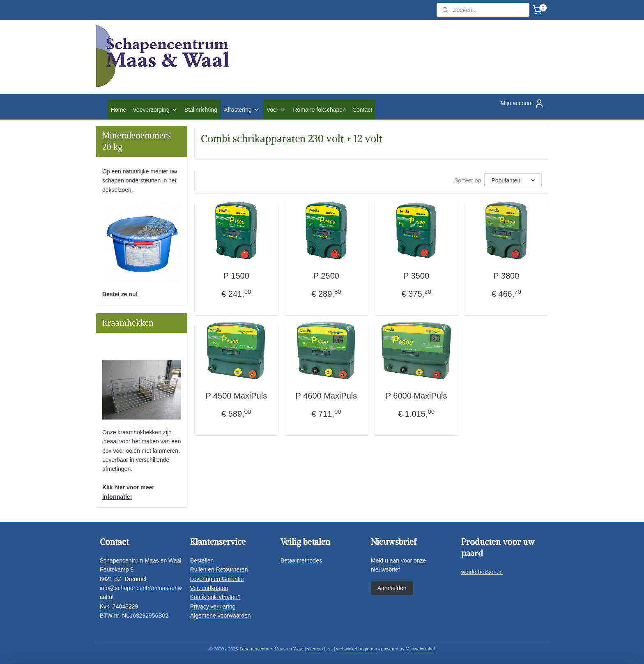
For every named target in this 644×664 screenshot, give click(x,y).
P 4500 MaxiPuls (236, 396)
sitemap (315, 649)
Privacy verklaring (213, 606)
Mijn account (523, 104)
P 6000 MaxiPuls (416, 396)
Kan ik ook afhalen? (215, 597)
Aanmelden (392, 588)
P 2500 (326, 276)
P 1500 (236, 276)
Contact (362, 110)
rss (330, 649)
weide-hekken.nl (482, 572)
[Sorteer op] (513, 180)
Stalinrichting (201, 110)
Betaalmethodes (301, 560)
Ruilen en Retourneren (219, 569)
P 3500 (416, 276)
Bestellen (202, 560)
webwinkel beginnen (357, 649)
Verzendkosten (209, 588)
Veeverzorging (155, 110)
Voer (277, 110)
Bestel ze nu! (121, 294)
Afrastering (242, 110)
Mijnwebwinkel (420, 649)
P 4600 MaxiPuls (326, 396)
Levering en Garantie (217, 579)
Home (118, 110)
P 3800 (506, 276)
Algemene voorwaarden (221, 616)
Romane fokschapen (319, 110)
